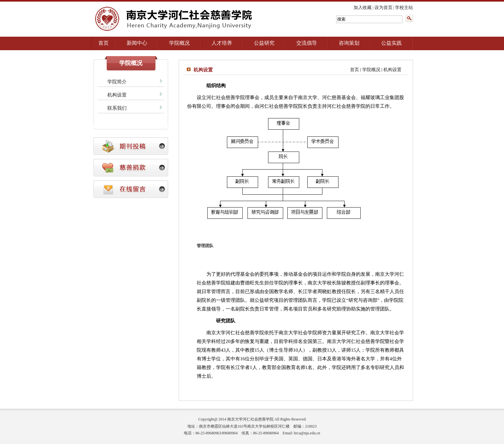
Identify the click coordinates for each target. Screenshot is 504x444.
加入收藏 (363, 8)
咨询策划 (349, 43)
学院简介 (117, 82)
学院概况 (179, 43)
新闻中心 (137, 43)
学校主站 (404, 8)
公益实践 (392, 43)
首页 (104, 43)
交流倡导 (307, 43)
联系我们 (117, 108)
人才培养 (222, 43)
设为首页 (383, 8)
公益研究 (264, 43)
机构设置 (117, 95)
